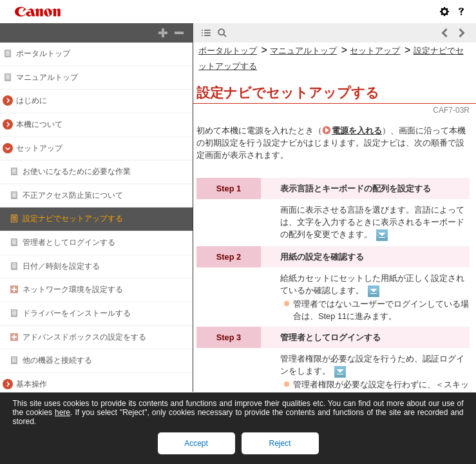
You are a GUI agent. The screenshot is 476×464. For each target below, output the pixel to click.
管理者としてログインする (69, 242)
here (62, 412)
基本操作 (32, 384)
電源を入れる (357, 130)
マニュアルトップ (47, 77)
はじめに (32, 101)
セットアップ (39, 148)
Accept (196, 443)
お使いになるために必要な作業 (77, 171)
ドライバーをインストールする (77, 313)
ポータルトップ (43, 53)
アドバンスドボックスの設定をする (84, 337)
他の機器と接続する (57, 360)
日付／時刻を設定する (61, 266)
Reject (280, 443)
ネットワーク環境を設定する (73, 289)
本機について (39, 124)
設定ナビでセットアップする (73, 218)
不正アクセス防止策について (73, 195)
